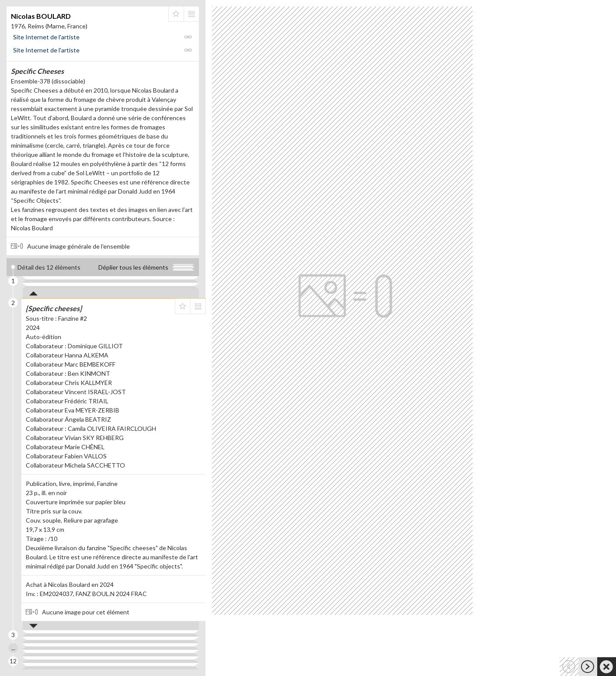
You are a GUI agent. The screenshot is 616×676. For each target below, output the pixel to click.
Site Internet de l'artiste (46, 37)
